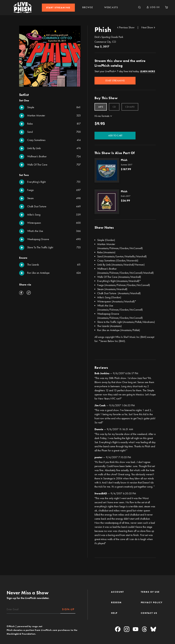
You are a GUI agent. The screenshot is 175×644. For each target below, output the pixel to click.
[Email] (34, 609)
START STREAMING (58, 8)
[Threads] (144, 629)
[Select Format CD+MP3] (130, 107)
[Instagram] (127, 629)
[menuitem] (58, 8)
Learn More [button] (148, 71)
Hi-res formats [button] (102, 116)
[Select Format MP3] (101, 107)
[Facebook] (118, 629)
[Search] (139, 8)
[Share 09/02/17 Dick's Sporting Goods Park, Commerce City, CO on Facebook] (21, 293)
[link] (58, 8)
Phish (124, 160)
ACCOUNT (117, 592)
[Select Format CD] (114, 107)
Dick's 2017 (126, 196)
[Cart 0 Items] (166, 8)
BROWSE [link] (88, 7)
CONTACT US (149, 613)
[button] (153, 7)
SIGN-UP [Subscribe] (68, 609)
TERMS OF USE (150, 592)
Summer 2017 (127, 165)
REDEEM (116, 602)
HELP (114, 613)
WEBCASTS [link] (111, 7)
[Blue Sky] (153, 629)
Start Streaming (115, 81)
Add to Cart (115, 136)
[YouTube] (136, 629)
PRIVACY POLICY (152, 602)
